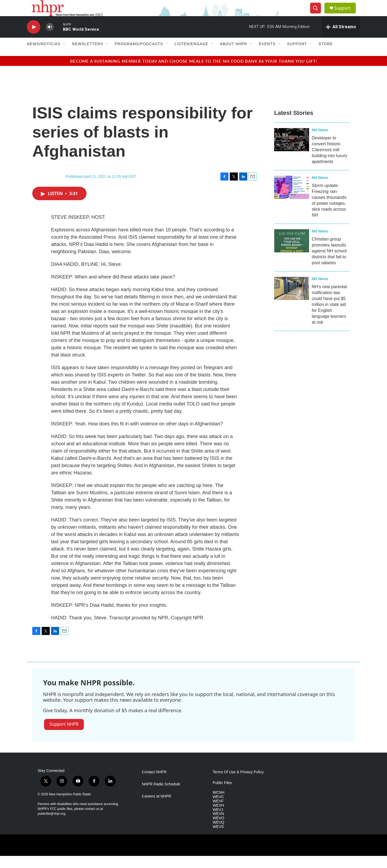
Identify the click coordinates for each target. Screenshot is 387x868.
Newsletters (88, 56)
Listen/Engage (192, 56)
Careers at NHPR (157, 808)
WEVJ (218, 822)
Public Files (222, 795)
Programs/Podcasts (139, 56)
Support (346, 14)
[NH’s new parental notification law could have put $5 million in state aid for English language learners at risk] (292, 301)
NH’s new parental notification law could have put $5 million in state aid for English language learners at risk (329, 317)
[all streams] (341, 39)
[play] (34, 39)
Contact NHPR (154, 784)
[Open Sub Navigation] (64, 56)
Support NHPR (64, 736)
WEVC (218, 809)
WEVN (218, 826)
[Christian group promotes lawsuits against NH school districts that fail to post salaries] (292, 253)
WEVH (218, 818)
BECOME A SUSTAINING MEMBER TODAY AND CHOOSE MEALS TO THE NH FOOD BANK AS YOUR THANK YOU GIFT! (194, 73)
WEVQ (218, 835)
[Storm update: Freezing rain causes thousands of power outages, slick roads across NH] (292, 199)
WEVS (218, 839)
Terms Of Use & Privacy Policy (238, 784)
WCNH (218, 805)
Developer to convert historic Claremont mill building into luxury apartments (330, 162)
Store (326, 56)
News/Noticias (44, 56)
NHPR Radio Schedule (161, 796)
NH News (320, 142)
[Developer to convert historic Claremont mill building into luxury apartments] (292, 152)
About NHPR (234, 56)
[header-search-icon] (318, 14)
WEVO (218, 830)
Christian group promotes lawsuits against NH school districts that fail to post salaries (329, 263)
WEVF (218, 813)
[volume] (50, 39)
